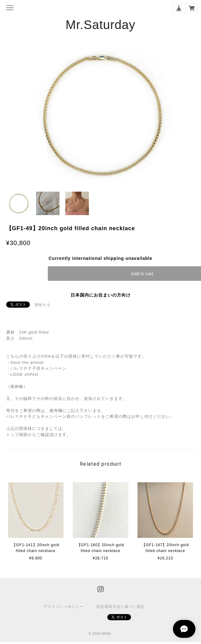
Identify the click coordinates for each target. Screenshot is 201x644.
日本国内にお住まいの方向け (101, 295)
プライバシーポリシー (64, 607)
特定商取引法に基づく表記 (121, 607)
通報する (43, 305)
